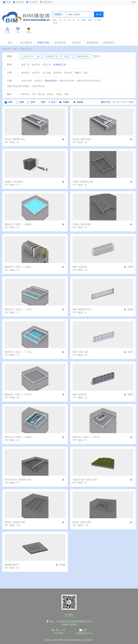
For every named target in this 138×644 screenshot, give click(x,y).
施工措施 (47, 73)
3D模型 (58, 14)
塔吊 (55, 23)
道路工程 (47, 65)
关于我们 (69, 614)
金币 (33, 102)
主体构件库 (60, 43)
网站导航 (46, 2)
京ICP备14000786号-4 (55, 640)
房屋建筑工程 (60, 65)
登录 (134, 2)
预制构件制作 (51, 81)
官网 (6, 2)
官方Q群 (18, 2)
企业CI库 (76, 43)
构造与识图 (26, 81)
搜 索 (99, 14)
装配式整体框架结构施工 (18, 86)
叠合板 (42, 94)
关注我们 (32, 2)
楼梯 (90, 20)
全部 (10, 102)
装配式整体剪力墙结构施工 (89, 81)
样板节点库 (43, 43)
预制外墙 (25, 94)
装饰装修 (58, 73)
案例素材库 (93, 43)
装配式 (78, 73)
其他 (86, 73)
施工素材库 (26, 43)
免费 (22, 102)
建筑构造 (25, 73)
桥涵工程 (36, 65)
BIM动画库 (109, 43)
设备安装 (68, 73)
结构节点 (36, 73)
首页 (10, 43)
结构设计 (38, 81)
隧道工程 (25, 65)
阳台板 (50, 94)
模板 (84, 20)
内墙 (34, 94)
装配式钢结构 (39, 86)
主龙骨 (98, 20)
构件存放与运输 (67, 81)
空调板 (59, 94)
